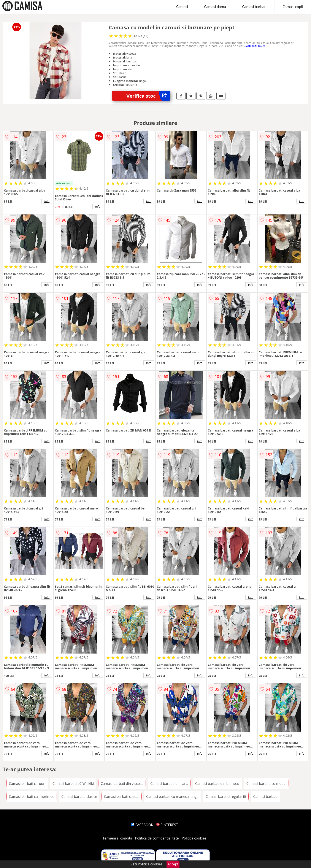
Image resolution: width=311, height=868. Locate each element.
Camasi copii (293, 7)
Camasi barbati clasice (79, 797)
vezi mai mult (255, 46)
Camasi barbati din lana (169, 784)
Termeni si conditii (117, 838)
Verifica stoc (148, 96)
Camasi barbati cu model (266, 784)
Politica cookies (194, 838)
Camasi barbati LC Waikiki (73, 784)
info (47, 201)
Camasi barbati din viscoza (122, 784)
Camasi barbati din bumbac (217, 784)
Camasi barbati (254, 7)
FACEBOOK (142, 825)
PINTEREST (167, 825)
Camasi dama (215, 7)
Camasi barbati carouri (27, 784)
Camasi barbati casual (121, 797)
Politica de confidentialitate (157, 838)
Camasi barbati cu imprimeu (32, 797)
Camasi (182, 7)
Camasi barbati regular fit (226, 797)
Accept (173, 864)
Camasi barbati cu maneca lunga (172, 797)
